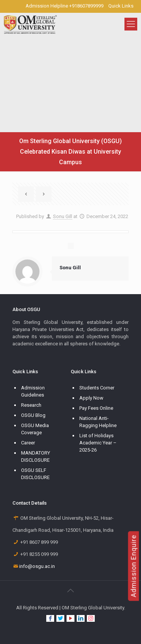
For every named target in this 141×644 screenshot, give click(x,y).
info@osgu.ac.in (37, 566)
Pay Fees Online (96, 408)
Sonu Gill (63, 216)
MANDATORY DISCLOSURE (36, 456)
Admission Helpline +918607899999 (64, 6)
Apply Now (91, 398)
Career (28, 443)
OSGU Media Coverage (35, 429)
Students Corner (97, 388)
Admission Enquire (134, 566)
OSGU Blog (33, 415)
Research (31, 405)
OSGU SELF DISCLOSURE (35, 474)
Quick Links (121, 6)
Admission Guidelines (33, 391)
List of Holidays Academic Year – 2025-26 (98, 443)
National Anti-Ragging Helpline (98, 422)
